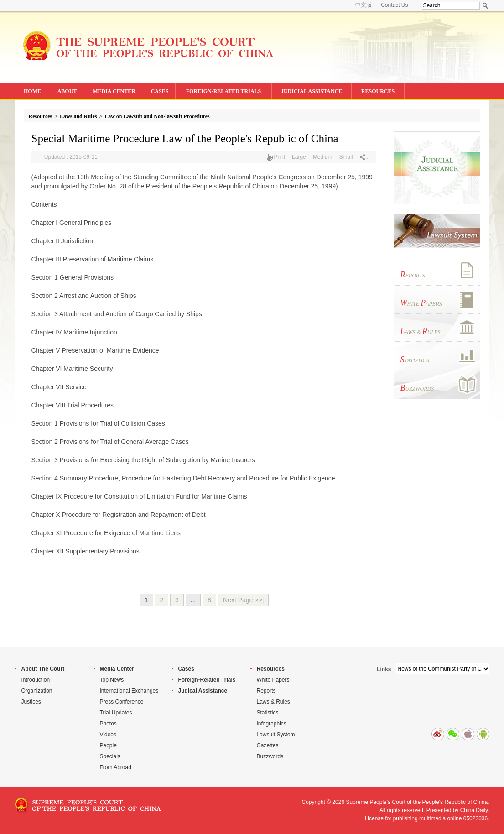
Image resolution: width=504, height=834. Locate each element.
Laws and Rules (78, 116)
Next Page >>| (243, 600)
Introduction (36, 680)
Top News (112, 680)
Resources (41, 116)
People (108, 745)
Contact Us (394, 5)
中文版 (364, 5)
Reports (266, 691)
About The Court (43, 669)
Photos (108, 724)
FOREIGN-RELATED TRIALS (224, 91)
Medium (323, 157)
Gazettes (268, 745)
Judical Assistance (203, 691)
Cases (186, 669)
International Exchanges (129, 691)
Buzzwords (270, 756)
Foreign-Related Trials (207, 680)
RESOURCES (378, 91)
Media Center (117, 669)
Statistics (268, 713)
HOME (32, 91)
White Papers (273, 680)
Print (279, 157)
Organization (37, 691)
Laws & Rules (273, 702)
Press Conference (122, 702)
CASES (160, 91)
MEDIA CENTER (114, 91)
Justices (31, 702)
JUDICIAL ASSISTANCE (312, 91)
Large (299, 157)
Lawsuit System (276, 735)
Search (486, 6)
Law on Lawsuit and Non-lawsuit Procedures (157, 116)
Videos (108, 735)
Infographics (272, 724)
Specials (110, 756)
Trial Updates (116, 713)
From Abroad (116, 767)
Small (346, 157)
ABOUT (67, 91)
